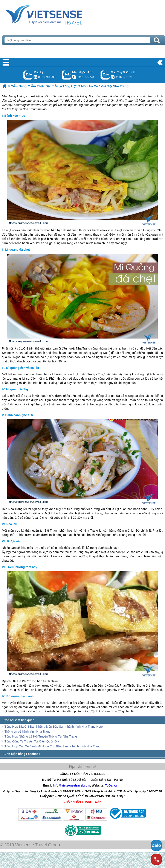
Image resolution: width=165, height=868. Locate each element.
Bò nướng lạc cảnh (20, 696)
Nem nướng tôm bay (22, 567)
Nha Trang (61, 239)
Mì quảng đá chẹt (18, 250)
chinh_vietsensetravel (113, 77)
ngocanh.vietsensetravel (74, 77)
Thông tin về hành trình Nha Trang (27, 732)
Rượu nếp (14, 541)
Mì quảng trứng (17, 389)
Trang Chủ (54, 14)
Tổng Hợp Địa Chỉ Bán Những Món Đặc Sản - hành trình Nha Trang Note (54, 727)
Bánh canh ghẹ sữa (19, 415)
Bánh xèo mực (15, 116)
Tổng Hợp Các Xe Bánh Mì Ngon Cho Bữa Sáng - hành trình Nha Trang (53, 746)
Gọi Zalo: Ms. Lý (28, 75)
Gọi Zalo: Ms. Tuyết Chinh (105, 75)
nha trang (32, 552)
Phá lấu (12, 524)
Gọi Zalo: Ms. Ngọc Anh (67, 75)
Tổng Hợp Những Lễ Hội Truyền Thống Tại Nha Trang (41, 736)
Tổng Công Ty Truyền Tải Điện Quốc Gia (32, 741)
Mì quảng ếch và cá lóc (22, 368)
